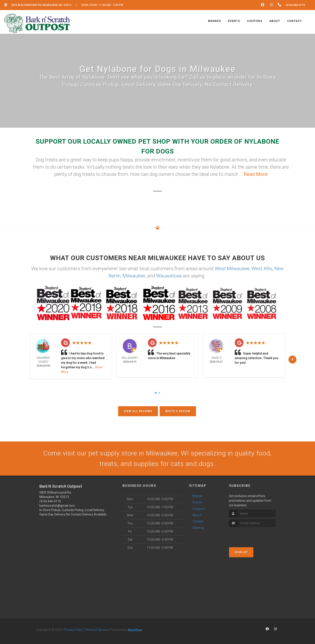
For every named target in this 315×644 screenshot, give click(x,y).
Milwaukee (134, 276)
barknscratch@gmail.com (57, 506)
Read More (256, 174)
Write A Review (178, 411)
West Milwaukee (232, 269)
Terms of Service (96, 630)
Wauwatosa (169, 276)
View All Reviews (138, 411)
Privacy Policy (73, 630)
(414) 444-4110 (50, 501)
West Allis (262, 269)
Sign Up (241, 552)
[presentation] (252, 535)
